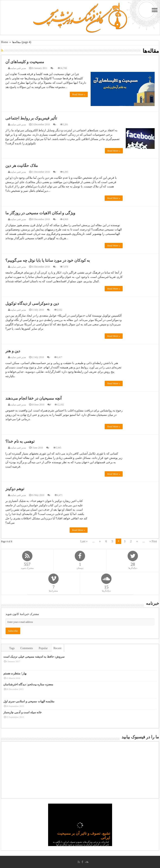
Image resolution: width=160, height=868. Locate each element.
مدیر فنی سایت (18, 68)
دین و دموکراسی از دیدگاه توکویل (32, 303)
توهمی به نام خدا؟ (20, 441)
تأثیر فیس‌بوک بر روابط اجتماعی (31, 118)
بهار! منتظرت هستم (15, 673)
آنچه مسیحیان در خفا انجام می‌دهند (33, 398)
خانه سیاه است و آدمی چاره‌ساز (23, 712)
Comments (27, 648)
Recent (57, 648)
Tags (12, 648)
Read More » (79, 94)
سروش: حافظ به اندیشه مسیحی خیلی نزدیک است (34, 657)
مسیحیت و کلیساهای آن (25, 62)
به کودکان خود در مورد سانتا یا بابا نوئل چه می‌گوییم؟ (48, 260)
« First (153, 541)
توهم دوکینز (15, 489)
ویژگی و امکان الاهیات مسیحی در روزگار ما (40, 213)
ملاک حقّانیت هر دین (22, 166)
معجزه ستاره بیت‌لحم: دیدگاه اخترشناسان (28, 684)
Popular (43, 648)
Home (5, 42)
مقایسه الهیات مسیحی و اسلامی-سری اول (29, 701)
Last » (84, 541)
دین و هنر (13, 351)
